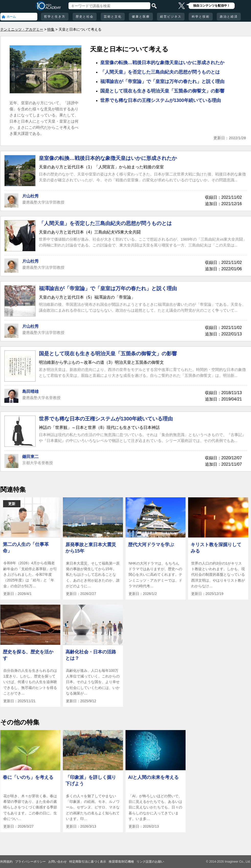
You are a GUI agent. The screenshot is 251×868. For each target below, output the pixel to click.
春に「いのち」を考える (28, 777)
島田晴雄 (30, 391)
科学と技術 (201, 17)
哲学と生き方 (55, 17)
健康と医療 (141, 17)
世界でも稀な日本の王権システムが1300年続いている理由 (161, 100)
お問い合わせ (58, 862)
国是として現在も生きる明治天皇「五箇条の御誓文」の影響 (162, 91)
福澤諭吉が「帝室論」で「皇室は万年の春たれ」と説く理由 (162, 81)
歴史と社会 (85, 17)
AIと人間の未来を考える (153, 777)
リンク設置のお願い (150, 862)
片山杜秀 (30, 196)
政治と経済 (229, 17)
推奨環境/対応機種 (121, 862)
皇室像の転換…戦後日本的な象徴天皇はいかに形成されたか (162, 63)
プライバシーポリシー (30, 862)
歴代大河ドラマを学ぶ (151, 545)
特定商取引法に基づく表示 (88, 862)
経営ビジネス (171, 17)
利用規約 (6, 862)
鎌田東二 (30, 457)
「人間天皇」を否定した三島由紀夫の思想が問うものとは (160, 72)
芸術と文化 (113, 17)
